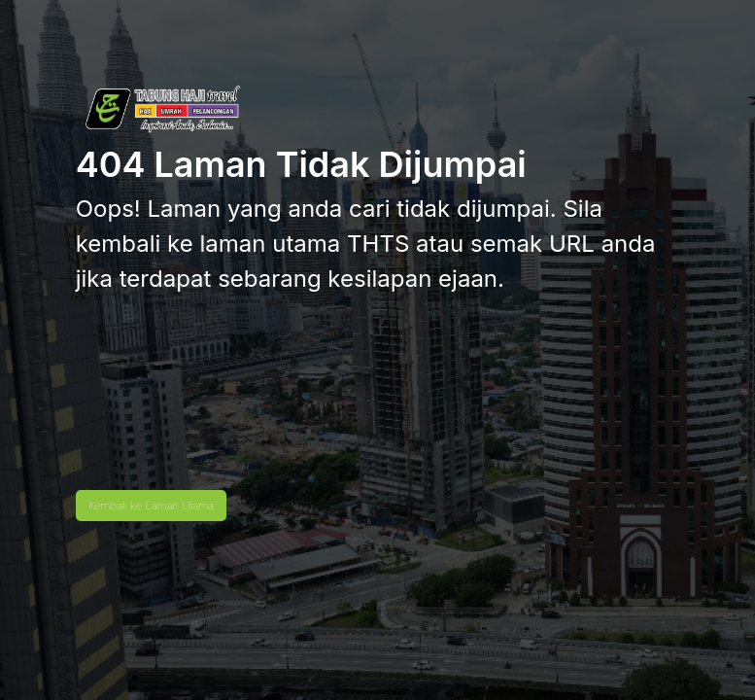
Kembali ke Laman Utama (152, 506)
